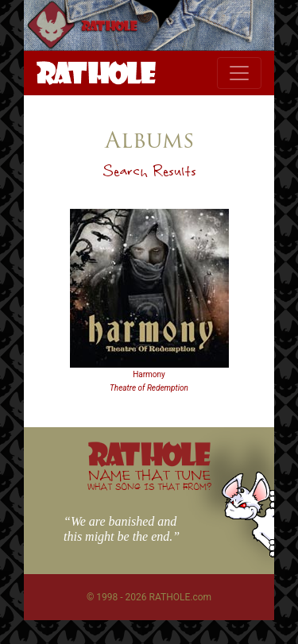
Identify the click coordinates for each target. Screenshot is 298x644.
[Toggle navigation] (239, 73)
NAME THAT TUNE (149, 479)
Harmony (149, 374)
